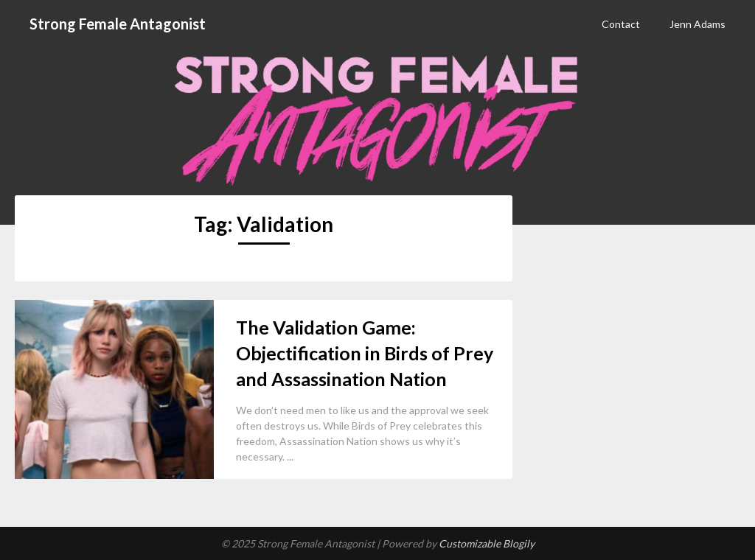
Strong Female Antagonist (118, 24)
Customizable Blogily (487, 543)
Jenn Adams (697, 24)
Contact (621, 24)
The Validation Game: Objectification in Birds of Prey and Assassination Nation (365, 353)
